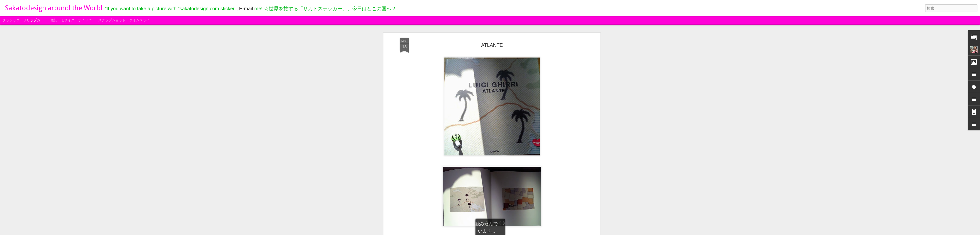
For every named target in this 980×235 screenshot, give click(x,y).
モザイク (68, 20)
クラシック (11, 20)
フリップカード (35, 20)
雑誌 (54, 20)
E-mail (246, 9)
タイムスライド (141, 20)
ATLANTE (492, 45)
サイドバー (86, 20)
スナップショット (112, 20)
